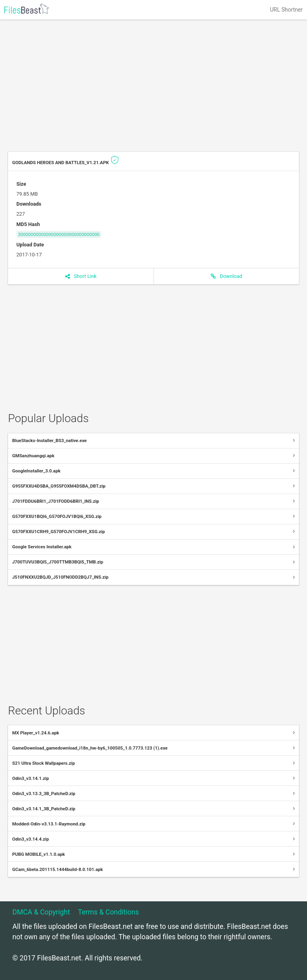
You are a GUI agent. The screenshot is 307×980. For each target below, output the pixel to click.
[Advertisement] (153, 88)
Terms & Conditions (109, 912)
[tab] (153, 441)
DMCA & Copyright (41, 912)
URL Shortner (286, 10)
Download (226, 276)
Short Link (81, 276)
